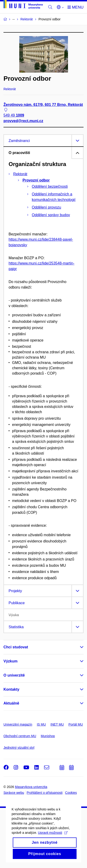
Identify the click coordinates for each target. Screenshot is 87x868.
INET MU (57, 724)
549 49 (14, 115)
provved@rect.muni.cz (23, 121)
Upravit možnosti (53, 850)
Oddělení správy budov (51, 215)
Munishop (48, 736)
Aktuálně (11, 703)
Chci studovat (16, 647)
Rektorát (20, 174)
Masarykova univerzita (31, 787)
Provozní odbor (36, 180)
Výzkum (10, 661)
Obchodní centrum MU (20, 736)
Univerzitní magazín (18, 724)
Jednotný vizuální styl (19, 748)
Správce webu (14, 793)
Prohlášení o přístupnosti (45, 793)
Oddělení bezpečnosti (50, 186)
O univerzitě (14, 675)
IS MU (41, 724)
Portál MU (76, 724)
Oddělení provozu (46, 207)
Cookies (71, 793)
